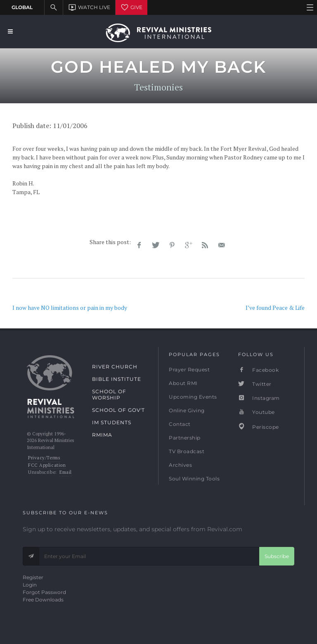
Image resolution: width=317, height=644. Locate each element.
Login (30, 585)
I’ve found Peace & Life (275, 308)
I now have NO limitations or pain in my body (70, 308)
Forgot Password (44, 592)
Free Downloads (43, 600)
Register (33, 577)
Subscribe (277, 556)
